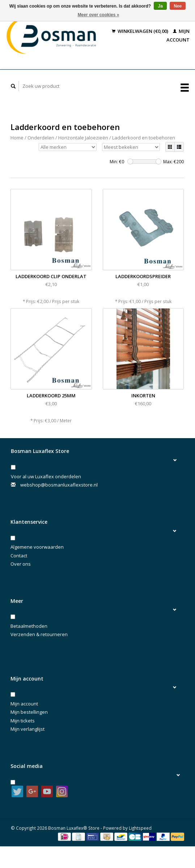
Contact (19, 556)
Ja (160, 6)
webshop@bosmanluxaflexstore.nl (59, 485)
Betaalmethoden (29, 626)
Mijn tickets (23, 721)
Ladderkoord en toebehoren (144, 138)
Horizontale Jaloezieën (83, 138)
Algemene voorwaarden (37, 547)
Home (17, 138)
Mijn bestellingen (29, 712)
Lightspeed (140, 828)
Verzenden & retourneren (39, 634)
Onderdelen (41, 138)
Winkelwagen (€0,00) (141, 31)
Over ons (21, 564)
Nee (178, 6)
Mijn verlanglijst (27, 729)
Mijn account (24, 704)
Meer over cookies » (99, 15)
